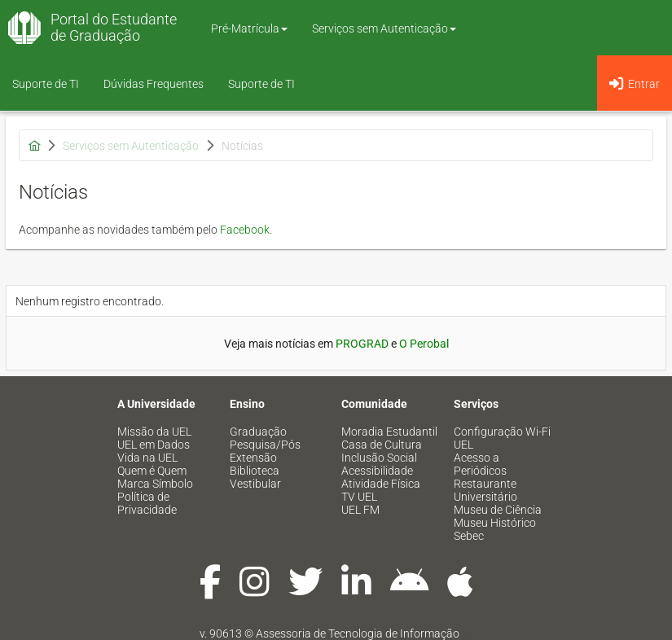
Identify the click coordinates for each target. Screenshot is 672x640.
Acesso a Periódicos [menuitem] (480, 464)
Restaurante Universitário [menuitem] (485, 490)
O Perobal (424, 344)
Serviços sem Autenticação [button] (384, 28)
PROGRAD (362, 344)
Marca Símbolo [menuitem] (155, 484)
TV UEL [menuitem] (359, 497)
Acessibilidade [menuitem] (377, 471)
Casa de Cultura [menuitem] (382, 445)
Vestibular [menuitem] (255, 484)
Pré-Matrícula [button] (249, 28)
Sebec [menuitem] (469, 536)
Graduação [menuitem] (258, 432)
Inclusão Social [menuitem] (379, 458)
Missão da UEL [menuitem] (154, 432)
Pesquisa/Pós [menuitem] (265, 445)
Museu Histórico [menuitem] (495, 523)
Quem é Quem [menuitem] (152, 471)
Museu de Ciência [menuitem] (498, 510)
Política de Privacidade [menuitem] (147, 503)
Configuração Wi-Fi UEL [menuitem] (502, 438)
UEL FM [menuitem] (360, 510)
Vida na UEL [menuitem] (147, 458)
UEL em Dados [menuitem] (154, 445)
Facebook (245, 230)
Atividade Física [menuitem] (381, 484)
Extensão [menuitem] (253, 458)
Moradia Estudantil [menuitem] (389, 432)
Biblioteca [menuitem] (255, 471)
